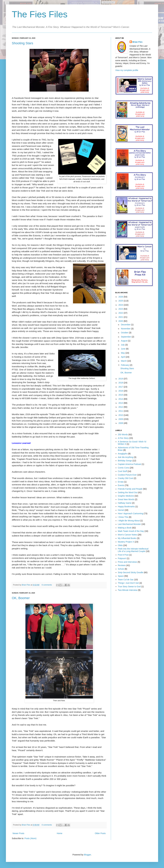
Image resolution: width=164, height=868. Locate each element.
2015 (121, 395)
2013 (121, 403)
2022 (121, 313)
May (123, 353)
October (125, 333)
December (126, 325)
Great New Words (126, 499)
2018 (121, 383)
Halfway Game (125, 503)
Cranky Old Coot (126, 478)
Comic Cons (124, 468)
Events (121, 485)
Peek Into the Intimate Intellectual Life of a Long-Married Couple (133, 550)
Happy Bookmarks (126, 507)
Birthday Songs (125, 461)
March (124, 361)
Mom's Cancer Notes (128, 535)
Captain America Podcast (130, 464)
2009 (121, 419)
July (123, 345)
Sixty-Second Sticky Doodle (131, 572)
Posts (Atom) (31, 838)
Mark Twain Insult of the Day (131, 531)
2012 (121, 407)
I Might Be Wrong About (129, 521)
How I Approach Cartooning (131, 513)
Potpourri (122, 558)
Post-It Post (123, 555)
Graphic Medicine (126, 496)
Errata (121, 482)
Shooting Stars (22, 43)
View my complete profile (127, 70)
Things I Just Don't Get (128, 583)
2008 (121, 423)
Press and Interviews (128, 562)
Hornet (121, 510)
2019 (121, 379)
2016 (121, 391)
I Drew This (123, 517)
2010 (121, 415)
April (123, 357)
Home (59, 833)
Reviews (122, 565)
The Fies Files (40, 14)
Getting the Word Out (128, 492)
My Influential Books (127, 538)
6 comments (47, 585)
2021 (121, 317)
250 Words (123, 435)
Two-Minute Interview (128, 590)
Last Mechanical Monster (129, 524)
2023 (121, 309)
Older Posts (100, 833)
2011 (121, 411)
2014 (121, 399)
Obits (120, 545)
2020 (121, 321)
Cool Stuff (122, 471)
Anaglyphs (123, 454)
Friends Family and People (130, 489)
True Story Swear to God (129, 587)
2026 (121, 297)
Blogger (87, 855)
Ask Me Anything (126, 457)
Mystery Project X (126, 542)
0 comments (47, 825)
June (123, 349)
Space (121, 576)
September (126, 337)
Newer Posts (18, 833)
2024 (121, 305)
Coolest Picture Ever (127, 475)
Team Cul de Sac (126, 580)
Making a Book (125, 528)
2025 (121, 301)
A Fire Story (123, 438)
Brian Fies (26, 585)
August (124, 341)
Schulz (121, 569)
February (125, 365)
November (126, 329)
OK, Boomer (21, 598)
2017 (121, 387)
